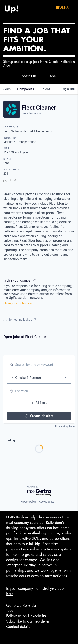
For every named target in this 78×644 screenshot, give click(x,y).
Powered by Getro (65, 427)
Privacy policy (28, 502)
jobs (7, 89)
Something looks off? (20, 320)
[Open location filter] (66, 391)
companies (26, 89)
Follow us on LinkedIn (26, 616)
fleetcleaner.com (32, 113)
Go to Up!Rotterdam (22, 605)
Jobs (10, 611)
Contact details (18, 627)
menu (63, 8)
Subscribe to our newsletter (28, 621)
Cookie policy (47, 502)
